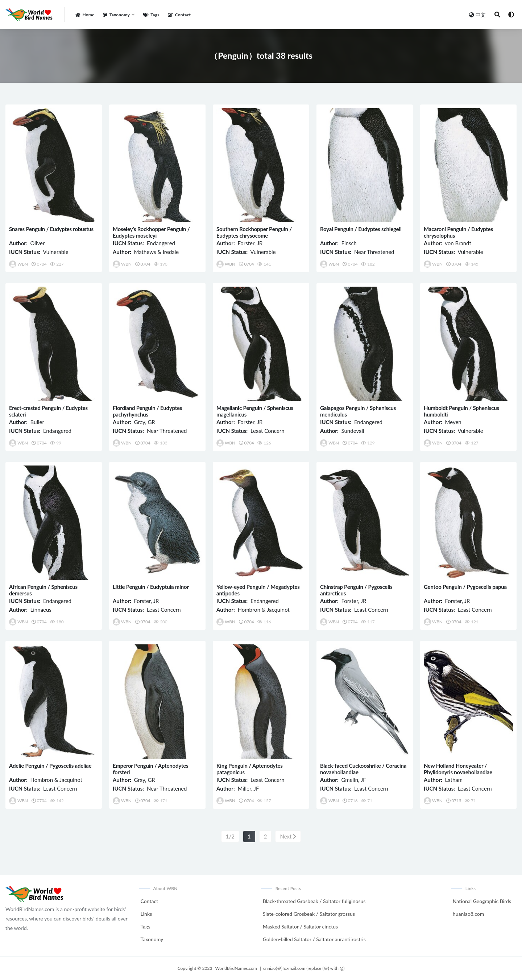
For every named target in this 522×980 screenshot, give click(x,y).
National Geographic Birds (482, 901)
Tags (146, 926)
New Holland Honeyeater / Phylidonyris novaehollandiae (458, 769)
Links (146, 914)
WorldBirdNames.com (236, 968)
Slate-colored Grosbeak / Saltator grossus (309, 914)
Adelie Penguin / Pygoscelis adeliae (50, 766)
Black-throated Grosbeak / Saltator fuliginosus (314, 901)
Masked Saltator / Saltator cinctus (300, 926)
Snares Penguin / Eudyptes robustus (51, 229)
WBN (18, 264)
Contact (150, 901)
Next (288, 836)
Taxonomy (152, 939)
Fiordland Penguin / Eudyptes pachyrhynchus (147, 411)
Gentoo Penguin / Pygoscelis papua (465, 587)
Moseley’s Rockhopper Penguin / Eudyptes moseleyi (151, 232)
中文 (477, 15)
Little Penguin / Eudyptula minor (151, 587)
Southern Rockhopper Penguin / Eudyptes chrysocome (254, 232)
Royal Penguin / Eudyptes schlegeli (361, 229)
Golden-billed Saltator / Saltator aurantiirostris (314, 939)
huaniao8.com (468, 914)
